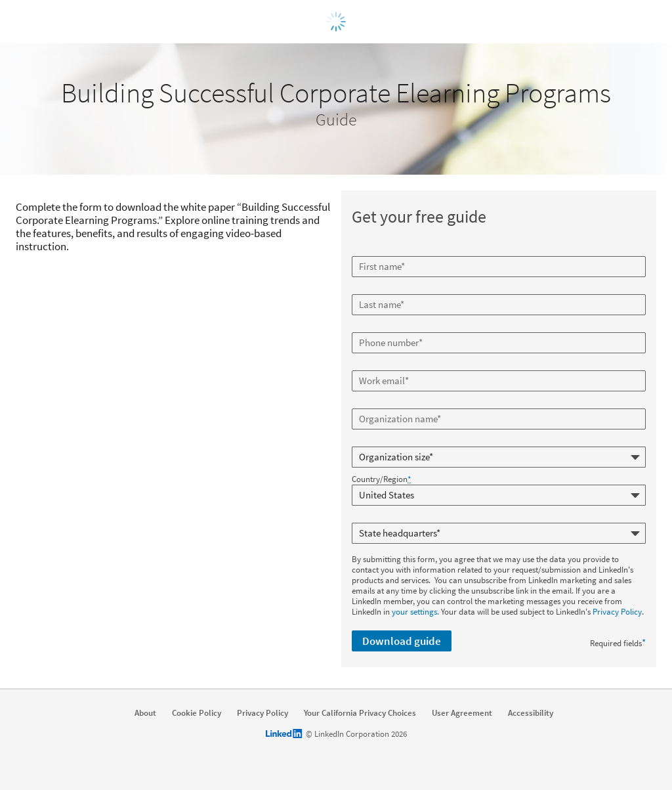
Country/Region (381, 479)
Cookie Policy (197, 713)
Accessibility (531, 713)
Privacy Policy (617, 612)
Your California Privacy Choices (360, 713)
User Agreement (462, 713)
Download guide (402, 641)
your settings (414, 612)
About (145, 713)
